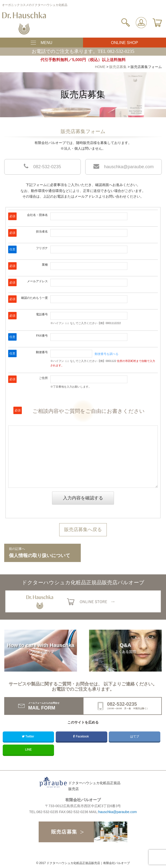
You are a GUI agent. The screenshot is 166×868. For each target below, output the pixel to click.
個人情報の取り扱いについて (42, 552)
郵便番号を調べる (107, 354)
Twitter (28, 736)
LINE (28, 750)
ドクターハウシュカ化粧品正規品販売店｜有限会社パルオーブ (88, 863)
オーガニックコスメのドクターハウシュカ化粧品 (35, 5)
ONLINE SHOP (124, 43)
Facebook (81, 736)
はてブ (135, 736)
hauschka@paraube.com (124, 166)
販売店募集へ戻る (83, 529)
